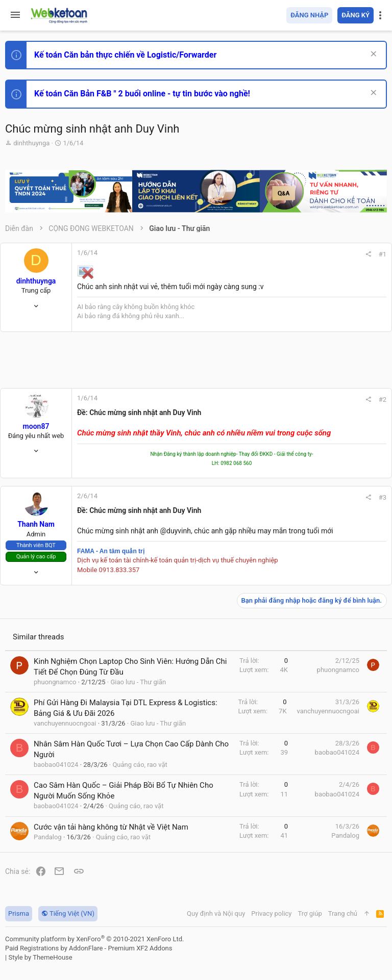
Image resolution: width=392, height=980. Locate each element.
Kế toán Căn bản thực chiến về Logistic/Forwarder (125, 55)
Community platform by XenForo (94, 939)
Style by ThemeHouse (40, 957)
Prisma (19, 913)
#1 (383, 254)
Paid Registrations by (89, 948)
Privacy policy (271, 913)
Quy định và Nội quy (216, 913)
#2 (383, 399)
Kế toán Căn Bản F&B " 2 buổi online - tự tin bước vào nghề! (142, 94)
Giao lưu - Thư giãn (138, 682)
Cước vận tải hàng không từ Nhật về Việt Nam (111, 827)
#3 (383, 497)
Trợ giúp (310, 913)
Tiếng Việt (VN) (68, 913)
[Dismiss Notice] (372, 55)
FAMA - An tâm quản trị (111, 551)
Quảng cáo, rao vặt (140, 765)
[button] (15, 15)
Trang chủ (343, 913)
